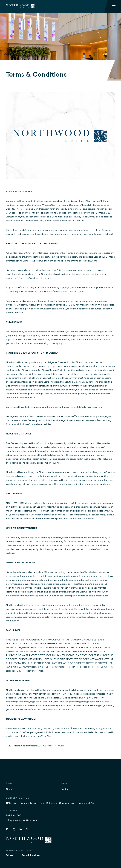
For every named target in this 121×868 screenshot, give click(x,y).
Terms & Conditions (31, 855)
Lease (64, 783)
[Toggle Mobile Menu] (114, 6)
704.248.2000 (14, 815)
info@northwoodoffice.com (21, 820)
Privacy (10, 855)
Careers (10, 789)
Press (9, 783)
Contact (65, 789)
